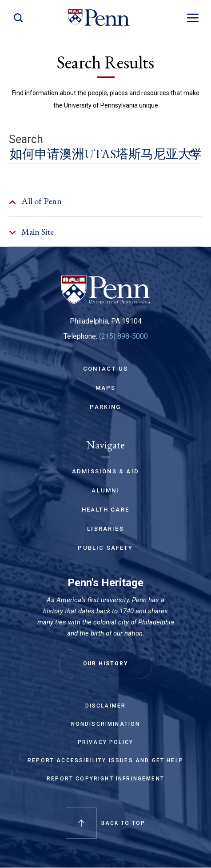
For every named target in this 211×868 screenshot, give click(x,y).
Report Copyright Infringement (105, 779)
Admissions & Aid (105, 471)
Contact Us (106, 369)
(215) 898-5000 (123, 336)
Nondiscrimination (106, 724)
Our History (106, 664)
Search (26, 140)
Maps (106, 388)
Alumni (105, 490)
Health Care (105, 510)
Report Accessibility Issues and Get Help (105, 760)
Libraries (105, 529)
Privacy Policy (105, 742)
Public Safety (105, 548)
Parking (105, 407)
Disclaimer (106, 706)
